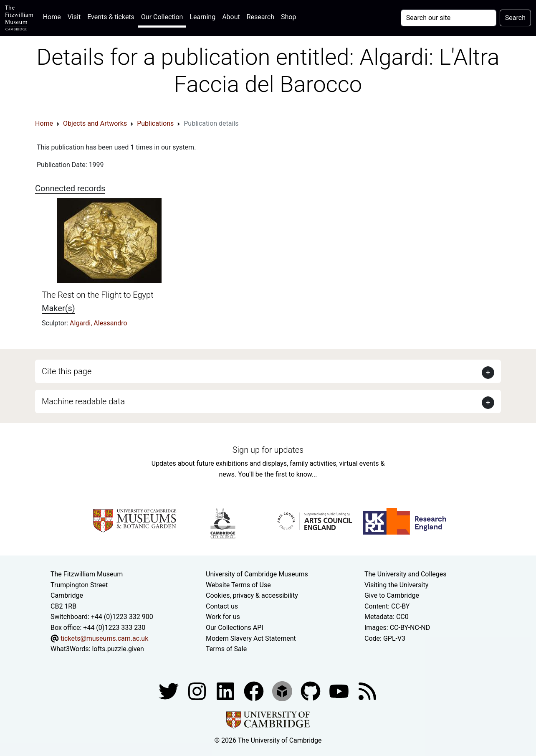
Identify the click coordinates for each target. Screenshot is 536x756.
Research (260, 17)
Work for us (223, 617)
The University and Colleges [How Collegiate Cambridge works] (405, 574)
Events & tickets (111, 17)
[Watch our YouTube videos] (340, 691)
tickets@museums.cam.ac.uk (104, 638)
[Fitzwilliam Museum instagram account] (198, 691)
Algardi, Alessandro (99, 323)
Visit (74, 17)
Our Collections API (235, 628)
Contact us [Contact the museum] (222, 606)
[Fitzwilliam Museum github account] (311, 691)
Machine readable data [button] (83, 401)
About (231, 17)
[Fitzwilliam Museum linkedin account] (255, 691)
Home (54, 16)
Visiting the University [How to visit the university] (396, 585)
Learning (202, 17)
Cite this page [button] (67, 371)
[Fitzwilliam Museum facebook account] (226, 691)
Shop (288, 17)
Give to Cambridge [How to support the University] (392, 595)
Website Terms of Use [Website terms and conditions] (238, 585)
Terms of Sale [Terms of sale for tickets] (226, 649)
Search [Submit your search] (515, 18)
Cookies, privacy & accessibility (252, 595)
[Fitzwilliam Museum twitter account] (169, 691)
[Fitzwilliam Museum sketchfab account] (283, 691)
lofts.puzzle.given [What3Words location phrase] (118, 649)
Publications (155, 123)
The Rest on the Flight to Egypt (98, 295)
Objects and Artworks (95, 123)
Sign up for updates (268, 450)
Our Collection (162, 17)
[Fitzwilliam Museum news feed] (367, 691)
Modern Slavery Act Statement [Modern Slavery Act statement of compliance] (251, 638)
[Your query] (449, 18)
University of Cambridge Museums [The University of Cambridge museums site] (257, 574)
